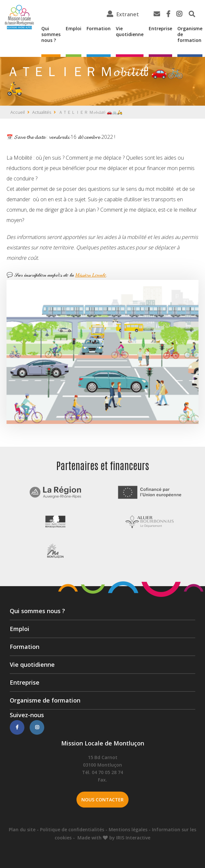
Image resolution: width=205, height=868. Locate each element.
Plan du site (22, 829)
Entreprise (160, 29)
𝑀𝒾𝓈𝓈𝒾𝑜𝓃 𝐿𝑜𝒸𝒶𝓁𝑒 (91, 275)
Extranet (128, 14)
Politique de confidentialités (72, 829)
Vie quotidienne (130, 32)
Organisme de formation (190, 34)
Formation (99, 29)
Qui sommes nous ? (51, 34)
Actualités (42, 112)
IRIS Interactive (133, 838)
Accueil (18, 112)
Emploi (74, 29)
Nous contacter (102, 800)
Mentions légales (128, 829)
